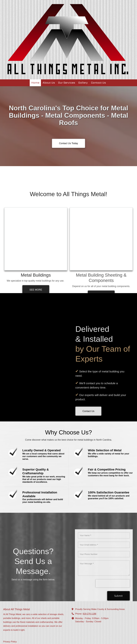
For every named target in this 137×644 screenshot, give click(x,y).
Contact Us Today (68, 143)
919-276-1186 (89, 593)
